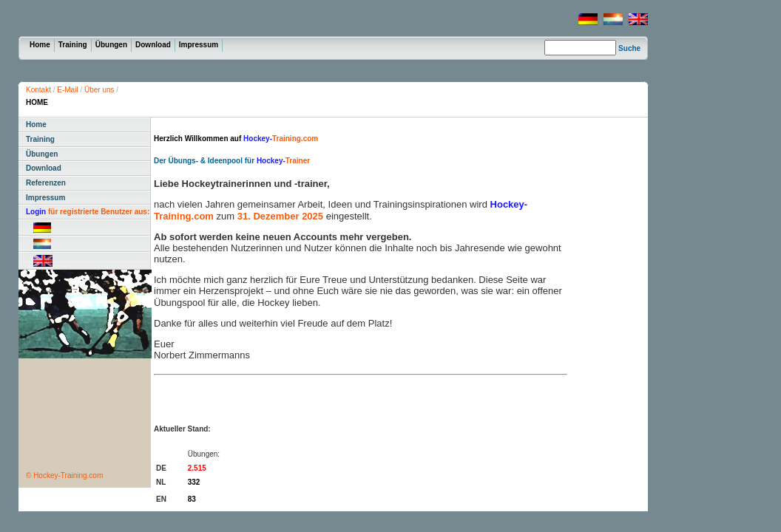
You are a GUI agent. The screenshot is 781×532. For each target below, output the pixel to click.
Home (40, 45)
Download (153, 45)
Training (73, 45)
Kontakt (38, 90)
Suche (629, 48)
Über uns (99, 90)
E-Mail (67, 90)
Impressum (199, 45)
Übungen (111, 45)
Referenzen (46, 183)
